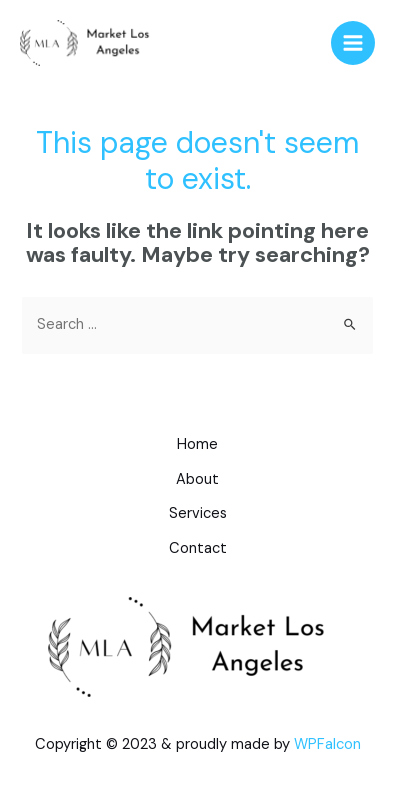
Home (197, 444)
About (197, 479)
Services (198, 513)
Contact (198, 548)
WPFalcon (327, 744)
